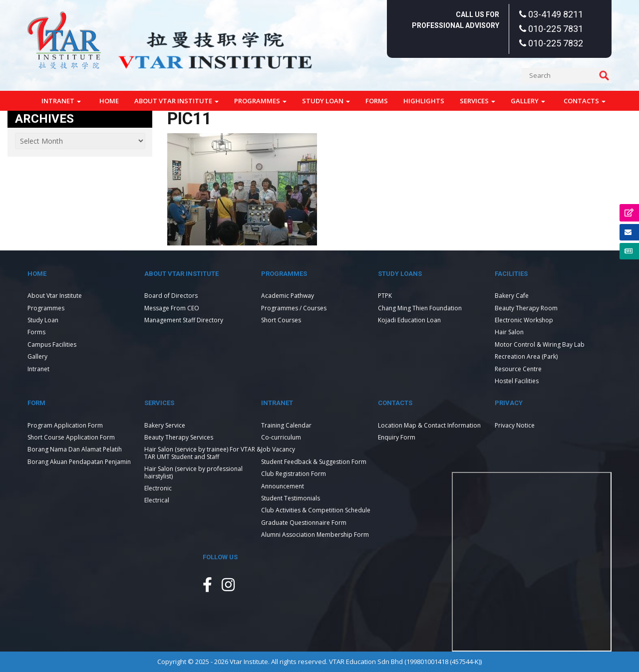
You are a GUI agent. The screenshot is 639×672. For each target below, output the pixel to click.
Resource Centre (518, 369)
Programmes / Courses (294, 308)
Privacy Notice (515, 425)
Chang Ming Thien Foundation (420, 308)
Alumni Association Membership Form (315, 535)
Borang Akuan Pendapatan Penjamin (79, 462)
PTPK (385, 296)
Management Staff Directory (184, 320)
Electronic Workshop (524, 320)
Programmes (260, 101)
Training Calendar (286, 425)
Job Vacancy (278, 449)
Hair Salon (509, 332)
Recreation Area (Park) (526, 356)
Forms (377, 101)
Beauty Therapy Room (526, 308)
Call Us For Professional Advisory (456, 20)
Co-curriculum (281, 437)
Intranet (61, 101)
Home (109, 101)
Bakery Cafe (512, 296)
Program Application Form (65, 425)
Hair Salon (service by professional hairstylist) (193, 472)
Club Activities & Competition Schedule (316, 510)
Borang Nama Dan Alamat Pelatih (75, 449)
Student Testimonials (291, 498)
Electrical (157, 500)
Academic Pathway (288, 296)
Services (478, 101)
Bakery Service (165, 425)
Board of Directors (171, 296)
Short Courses (281, 320)
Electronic (158, 488)
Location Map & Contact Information (429, 425)
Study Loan (326, 101)
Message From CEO (172, 308)
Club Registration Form (294, 474)
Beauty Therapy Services (179, 437)
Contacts (585, 101)
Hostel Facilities (517, 381)
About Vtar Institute (176, 101)
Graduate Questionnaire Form (304, 523)
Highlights (424, 101)
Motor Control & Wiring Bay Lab (540, 344)
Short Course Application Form (71, 437)
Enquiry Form (397, 437)
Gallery (528, 101)
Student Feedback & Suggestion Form (314, 462)
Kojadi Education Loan (409, 320)
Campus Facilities (52, 344)
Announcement (283, 486)
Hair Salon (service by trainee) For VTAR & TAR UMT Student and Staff (203, 453)
